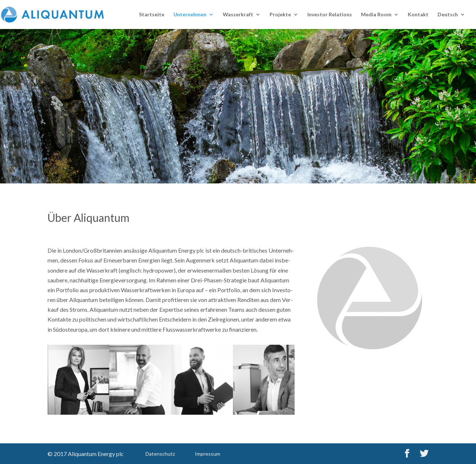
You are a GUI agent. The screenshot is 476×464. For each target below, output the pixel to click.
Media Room (376, 15)
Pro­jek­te (280, 15)
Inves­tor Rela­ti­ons (330, 15)
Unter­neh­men (190, 15)
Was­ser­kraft (238, 15)
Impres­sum (208, 454)
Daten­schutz (160, 454)
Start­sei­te (152, 15)
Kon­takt (418, 15)
